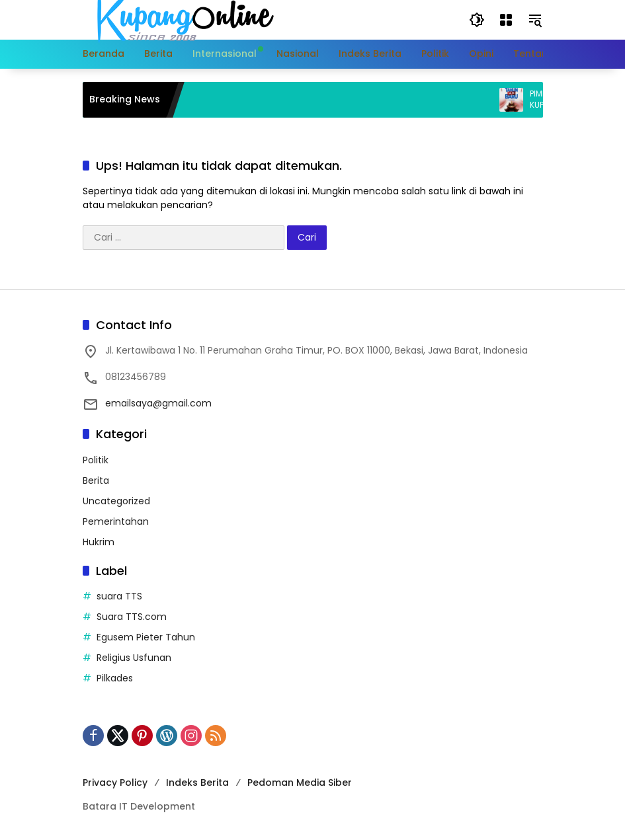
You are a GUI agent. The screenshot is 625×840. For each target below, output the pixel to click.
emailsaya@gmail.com (158, 403)
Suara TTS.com (132, 617)
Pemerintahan (116, 521)
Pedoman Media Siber (300, 783)
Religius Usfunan (134, 658)
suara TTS (119, 596)
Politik (96, 460)
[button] (477, 20)
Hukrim (99, 542)
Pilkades (115, 678)
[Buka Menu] (506, 20)
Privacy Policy (115, 783)
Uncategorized (116, 501)
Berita (96, 480)
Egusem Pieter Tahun (146, 637)
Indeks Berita (197, 783)
